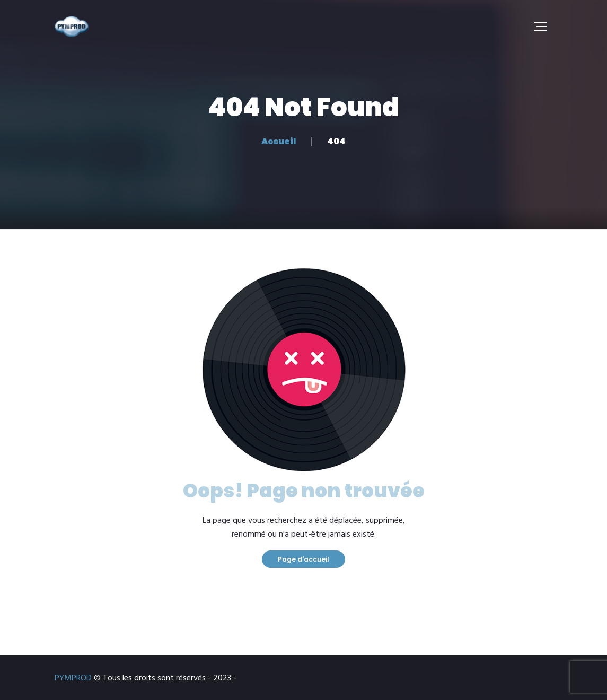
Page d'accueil (303, 559)
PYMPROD (73, 678)
